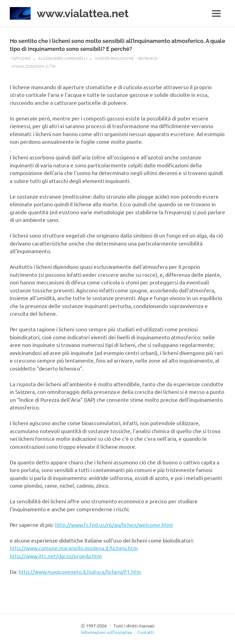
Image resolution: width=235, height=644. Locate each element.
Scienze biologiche (114, 58)
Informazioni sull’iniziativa (106, 632)
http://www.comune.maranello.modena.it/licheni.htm (74, 548)
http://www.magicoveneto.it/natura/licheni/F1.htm (80, 572)
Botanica (148, 58)
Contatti (146, 632)
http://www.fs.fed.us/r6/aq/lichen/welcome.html (114, 525)
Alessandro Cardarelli (63, 58)
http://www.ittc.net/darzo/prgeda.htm (56, 556)
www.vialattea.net (83, 13)
